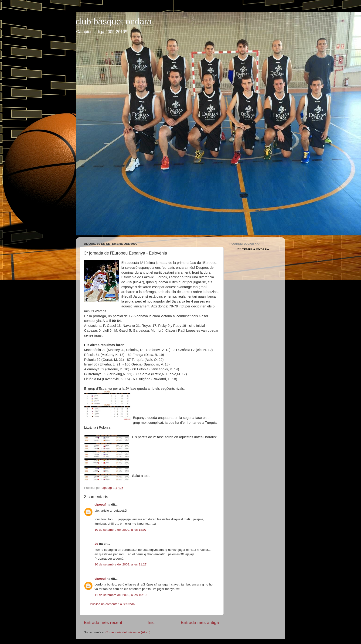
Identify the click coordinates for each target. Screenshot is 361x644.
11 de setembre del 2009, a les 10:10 (121, 595)
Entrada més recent (103, 622)
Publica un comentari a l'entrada (112, 604)
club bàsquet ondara (114, 22)
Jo (96, 544)
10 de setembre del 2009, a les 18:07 (121, 530)
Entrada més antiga (200, 622)
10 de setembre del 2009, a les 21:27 (121, 564)
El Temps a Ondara (253, 249)
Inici (152, 622)
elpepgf (100, 505)
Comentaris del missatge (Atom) (128, 632)
